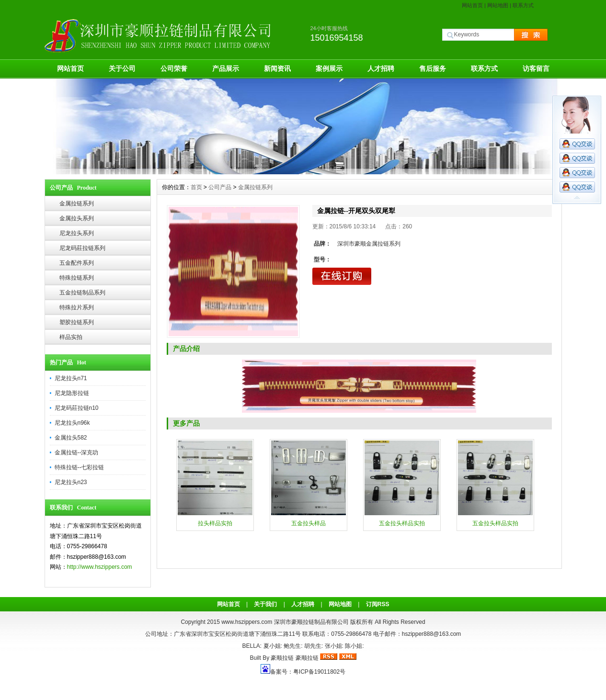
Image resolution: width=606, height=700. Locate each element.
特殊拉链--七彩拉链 (80, 467)
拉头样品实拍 (215, 523)
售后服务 (433, 68)
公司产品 (220, 187)
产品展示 (226, 68)
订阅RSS (378, 604)
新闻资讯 (277, 68)
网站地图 (498, 5)
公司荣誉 (174, 68)
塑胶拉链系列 (77, 322)
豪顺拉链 (282, 658)
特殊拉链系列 (77, 278)
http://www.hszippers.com (100, 567)
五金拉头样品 (309, 523)
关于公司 (122, 68)
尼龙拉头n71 (71, 378)
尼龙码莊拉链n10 (77, 408)
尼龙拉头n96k (72, 423)
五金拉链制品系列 (82, 293)
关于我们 (265, 604)
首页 (196, 187)
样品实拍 (71, 337)
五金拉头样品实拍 (402, 523)
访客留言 (536, 68)
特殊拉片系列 (77, 307)
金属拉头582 (71, 438)
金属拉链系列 (77, 203)
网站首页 (472, 5)
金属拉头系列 (77, 218)
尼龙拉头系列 (77, 233)
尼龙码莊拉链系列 (82, 248)
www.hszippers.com (247, 622)
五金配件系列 (77, 263)
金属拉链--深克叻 (77, 452)
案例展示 (329, 68)
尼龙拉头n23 (71, 482)
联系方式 (523, 5)
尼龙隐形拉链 (72, 393)
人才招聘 (381, 68)
